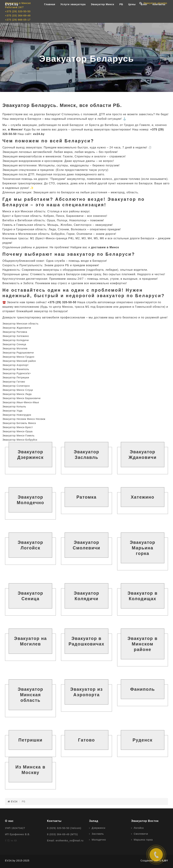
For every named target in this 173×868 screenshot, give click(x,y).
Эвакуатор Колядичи (16, 340)
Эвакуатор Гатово (14, 382)
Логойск (139, 828)
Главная (50, 12)
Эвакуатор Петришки (16, 378)
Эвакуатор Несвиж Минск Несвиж (24, 419)
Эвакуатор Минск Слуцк (18, 390)
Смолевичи (141, 834)
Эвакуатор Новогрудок (17, 415)
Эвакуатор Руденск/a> (17, 373)
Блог (144, 12)
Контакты (159, 12)
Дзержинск (99, 828)
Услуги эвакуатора (73, 12)
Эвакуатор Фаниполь (16, 369)
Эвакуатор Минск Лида (17, 394)
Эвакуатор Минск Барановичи (21, 398)
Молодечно (99, 840)
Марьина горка (143, 840)
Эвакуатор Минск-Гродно (18, 357)
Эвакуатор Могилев (15, 348)
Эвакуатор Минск (103, 12)
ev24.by (39, 134)
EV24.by (12, 12)
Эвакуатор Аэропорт (16, 365)
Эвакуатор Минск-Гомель (18, 436)
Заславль (98, 834)
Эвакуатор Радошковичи (18, 353)
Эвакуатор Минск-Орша (18, 431)
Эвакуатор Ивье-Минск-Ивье (21, 402)
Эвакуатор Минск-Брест (18, 427)
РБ (121, 12)
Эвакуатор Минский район (19, 361)
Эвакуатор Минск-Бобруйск (20, 440)
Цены (132, 12)
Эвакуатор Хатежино (16, 336)
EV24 (14, 801)
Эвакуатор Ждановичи (17, 328)
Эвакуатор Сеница (14, 344)
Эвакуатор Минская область (20, 324)
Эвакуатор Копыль (14, 407)
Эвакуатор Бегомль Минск (19, 423)
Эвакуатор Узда (12, 411)
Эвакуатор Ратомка (15, 332)
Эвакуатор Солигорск (16, 386)
